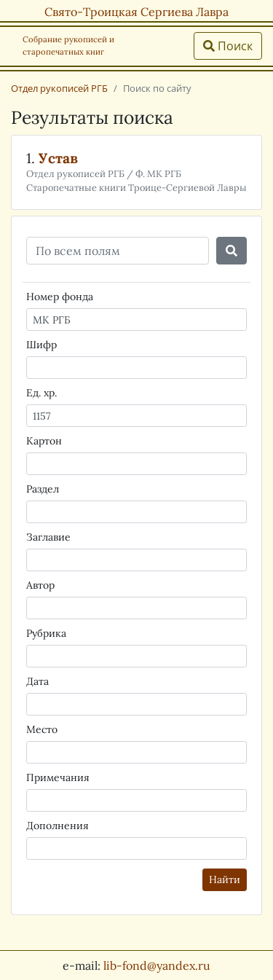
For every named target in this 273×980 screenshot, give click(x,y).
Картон (44, 441)
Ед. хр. (41, 393)
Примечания (58, 777)
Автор (40, 585)
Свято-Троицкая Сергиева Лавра (136, 12)
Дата (37, 681)
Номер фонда (60, 297)
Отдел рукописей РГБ (59, 88)
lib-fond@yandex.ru (157, 965)
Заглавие (48, 537)
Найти (225, 879)
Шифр (41, 345)
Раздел (43, 489)
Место (42, 729)
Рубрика (46, 633)
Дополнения (58, 826)
